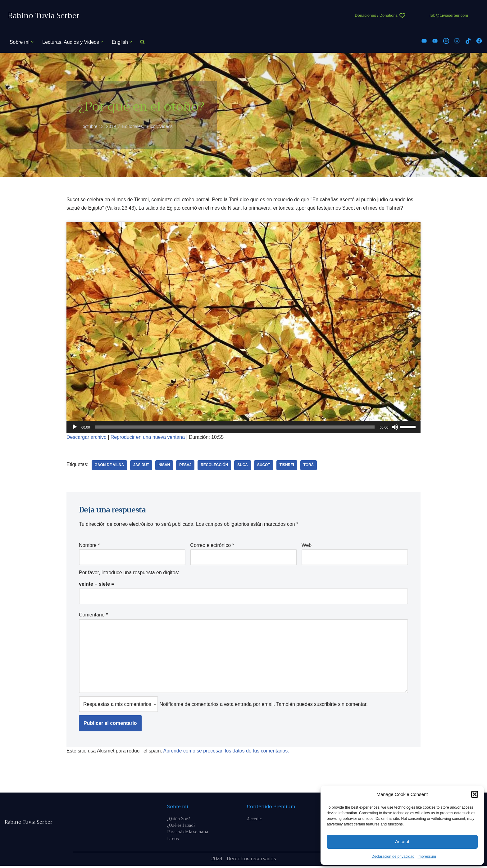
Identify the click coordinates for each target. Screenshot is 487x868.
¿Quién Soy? (178, 820)
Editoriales (133, 126)
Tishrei (288, 466)
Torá (310, 466)
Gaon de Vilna (109, 466)
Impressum (427, 857)
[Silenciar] (395, 427)
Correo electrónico (212, 545)
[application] (243, 427)
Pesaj (186, 466)
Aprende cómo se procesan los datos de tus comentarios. (227, 752)
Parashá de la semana (188, 834)
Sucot (151, 126)
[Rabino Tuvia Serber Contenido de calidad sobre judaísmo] (44, 16)
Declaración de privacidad (393, 857)
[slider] (235, 427)
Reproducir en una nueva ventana (148, 438)
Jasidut (142, 466)
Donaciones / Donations (376, 15)
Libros (173, 841)
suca (243, 466)
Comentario (93, 615)
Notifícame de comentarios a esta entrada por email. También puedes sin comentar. (223, 705)
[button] (475, 794)
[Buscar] (143, 42)
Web (307, 545)
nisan (165, 466)
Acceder (255, 820)
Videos (166, 126)
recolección (215, 466)
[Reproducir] (75, 427)
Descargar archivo (87, 438)
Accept (402, 841)
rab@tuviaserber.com (449, 15)
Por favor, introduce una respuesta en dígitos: (129, 573)
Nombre (89, 545)
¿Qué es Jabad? (181, 827)
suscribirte (325, 705)
